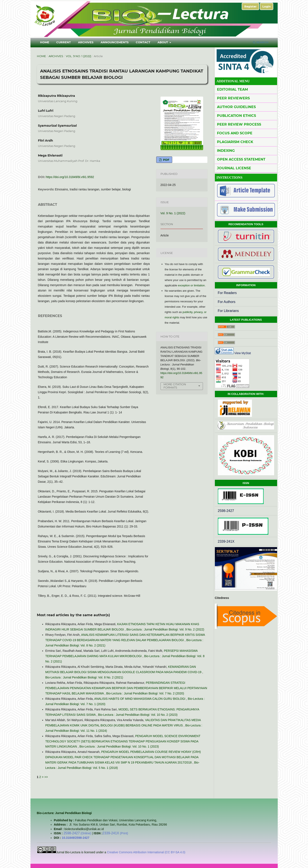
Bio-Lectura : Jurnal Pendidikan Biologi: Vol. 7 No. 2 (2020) (145, 693)
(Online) (78, 833)
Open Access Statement (241, 159)
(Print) (115, 833)
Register (250, 6)
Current (64, 42)
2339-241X (226, 541)
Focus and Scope (235, 133)
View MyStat (243, 353)
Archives (86, 42)
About (163, 42)
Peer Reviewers (233, 98)
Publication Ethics (236, 116)
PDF (166, 160)
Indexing (226, 151)
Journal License (234, 168)
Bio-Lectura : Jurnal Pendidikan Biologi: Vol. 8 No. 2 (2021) (84, 677)
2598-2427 (226, 511)
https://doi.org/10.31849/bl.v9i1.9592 (70, 177)
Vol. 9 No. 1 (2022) (79, 56)
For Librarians (228, 311)
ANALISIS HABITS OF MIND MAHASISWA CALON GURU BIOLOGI (140, 699)
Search (261, 42)
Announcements (115, 42)
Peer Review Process (239, 124)
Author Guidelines (236, 107)
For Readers (227, 293)
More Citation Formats (175, 386)
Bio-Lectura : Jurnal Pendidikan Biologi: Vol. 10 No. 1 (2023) (119, 746)
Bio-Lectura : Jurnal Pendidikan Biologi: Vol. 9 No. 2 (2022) (165, 629)
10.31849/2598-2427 (76, 838)
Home (45, 42)
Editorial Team (232, 89)
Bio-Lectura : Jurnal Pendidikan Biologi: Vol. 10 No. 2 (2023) (138, 715)
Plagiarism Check (235, 142)
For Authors (227, 302)
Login (267, 6)
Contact (143, 42)
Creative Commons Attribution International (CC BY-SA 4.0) (146, 852)
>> (46, 777)
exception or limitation (191, 285)
